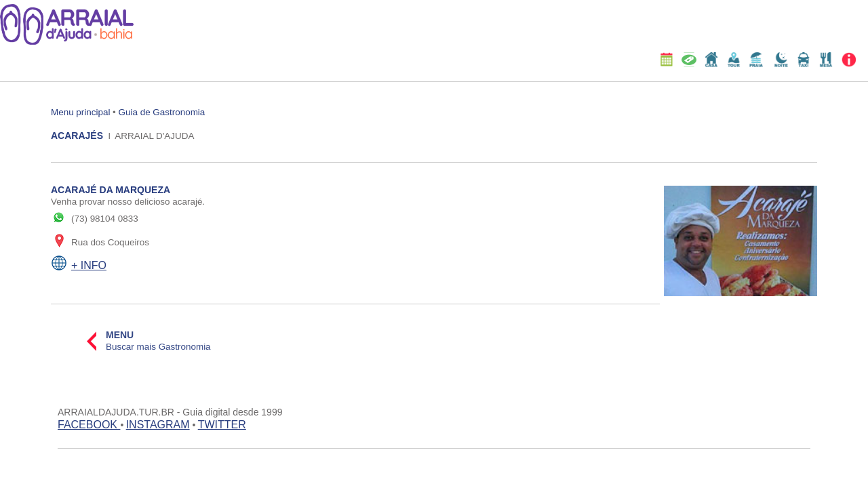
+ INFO (89, 265)
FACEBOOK (89, 425)
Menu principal (80, 112)
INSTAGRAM (158, 425)
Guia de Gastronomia (162, 112)
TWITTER (222, 425)
